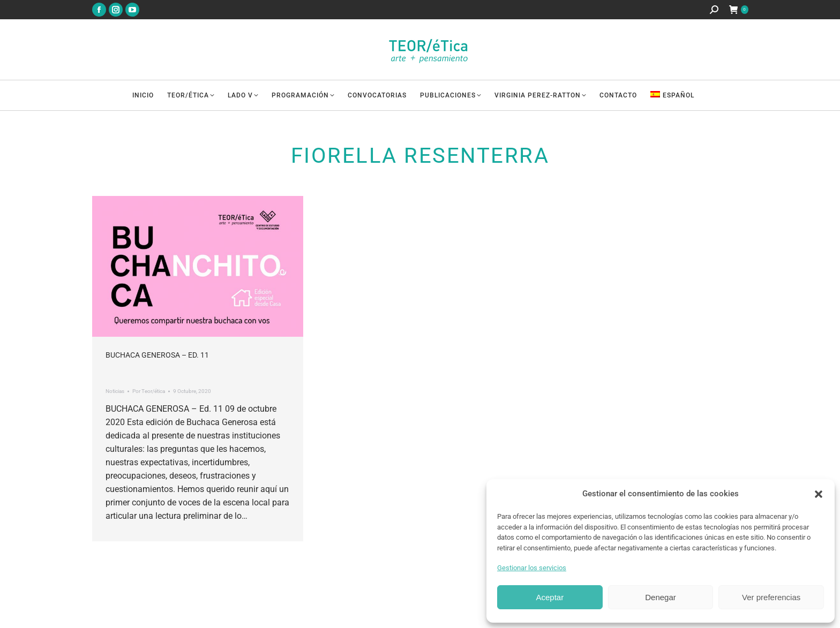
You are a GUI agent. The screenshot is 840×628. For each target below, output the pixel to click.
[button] (819, 494)
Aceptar (550, 597)
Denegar (661, 597)
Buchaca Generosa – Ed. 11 (157, 355)
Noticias (115, 391)
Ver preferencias (771, 597)
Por (149, 391)
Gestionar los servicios (532, 568)
